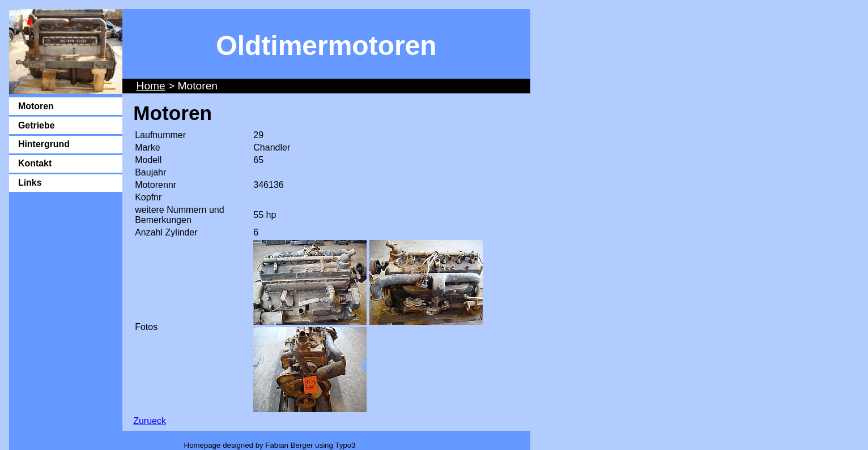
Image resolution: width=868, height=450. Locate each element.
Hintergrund (44, 144)
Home (151, 86)
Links (30, 183)
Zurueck (150, 421)
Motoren (36, 106)
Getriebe (37, 125)
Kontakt (35, 163)
